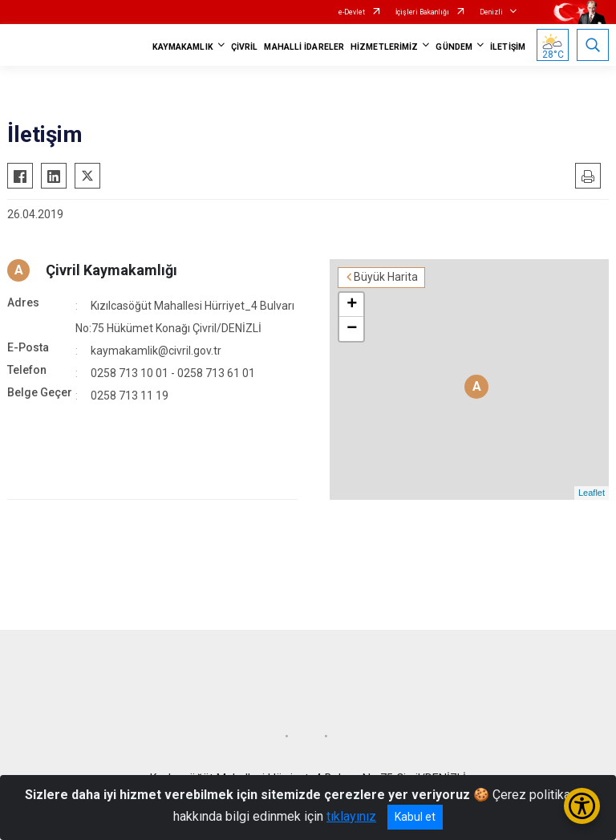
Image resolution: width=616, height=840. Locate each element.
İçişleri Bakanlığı (422, 12)
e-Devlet (352, 12)
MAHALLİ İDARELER (304, 47)
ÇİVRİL (245, 47)
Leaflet (592, 493)
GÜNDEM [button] (454, 47)
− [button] (352, 329)
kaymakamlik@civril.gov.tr (156, 351)
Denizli (491, 12)
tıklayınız (351, 816)
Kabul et (415, 817)
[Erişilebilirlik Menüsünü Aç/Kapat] (582, 806)
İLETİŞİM (508, 47)
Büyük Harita (386, 277)
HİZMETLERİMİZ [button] (384, 47)
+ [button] (352, 305)
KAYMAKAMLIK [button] (183, 47)
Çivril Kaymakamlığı (111, 270)
